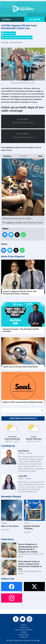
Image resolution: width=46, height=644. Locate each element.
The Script (5, 530)
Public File (24, 637)
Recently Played (11, 497)
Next (39, 156)
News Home (10, 33)
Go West (27, 532)
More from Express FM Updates (18, 37)
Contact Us (24, 627)
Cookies (24, 632)
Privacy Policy (24, 634)
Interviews (7, 539)
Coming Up (8, 446)
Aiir (38, 640)
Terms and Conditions (24, 630)
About (24, 625)
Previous (6, 156)
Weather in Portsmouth (23, 418)
